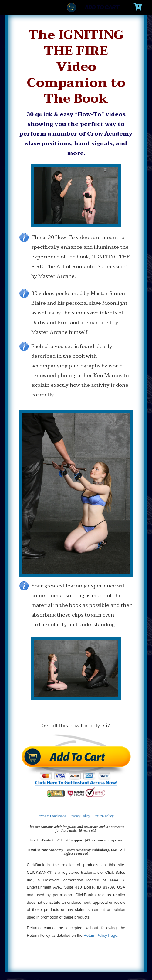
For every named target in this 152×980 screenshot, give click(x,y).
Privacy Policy (80, 816)
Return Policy (103, 816)
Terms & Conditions (52, 816)
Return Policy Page (100, 935)
